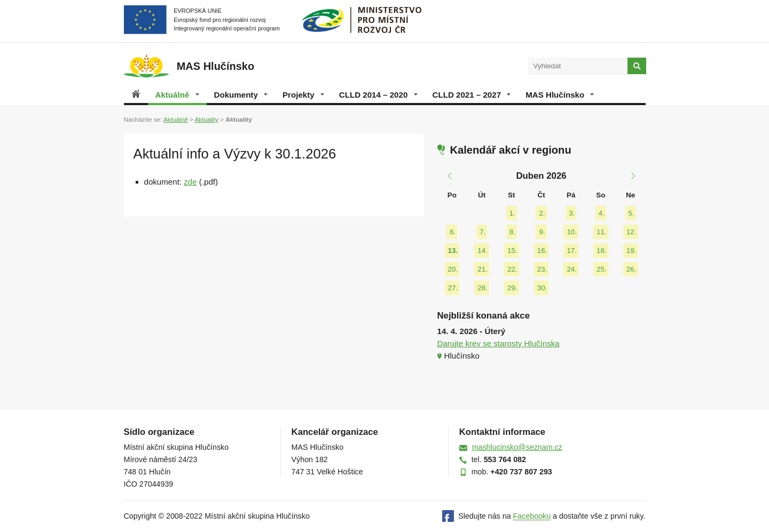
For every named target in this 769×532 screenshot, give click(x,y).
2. (542, 213)
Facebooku (532, 517)
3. (572, 213)
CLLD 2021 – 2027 (472, 95)
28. (482, 288)
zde (190, 182)
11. (602, 232)
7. (482, 232)
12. (631, 232)
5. (631, 213)
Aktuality (206, 119)
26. (631, 269)
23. (542, 269)
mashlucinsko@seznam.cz (517, 447)
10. (572, 232)
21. (482, 269)
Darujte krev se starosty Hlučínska (499, 343)
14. (482, 251)
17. (572, 251)
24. (572, 269)
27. (453, 288)
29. (512, 288)
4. (602, 213)
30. (542, 288)
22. (512, 269)
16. (542, 251)
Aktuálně (177, 95)
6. (453, 232)
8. (512, 232)
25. (602, 269)
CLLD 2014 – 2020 (378, 95)
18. (602, 251)
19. (631, 251)
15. (512, 251)
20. (453, 269)
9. (542, 232)
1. (512, 213)
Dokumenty (241, 95)
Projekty (303, 95)
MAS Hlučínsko (560, 95)
